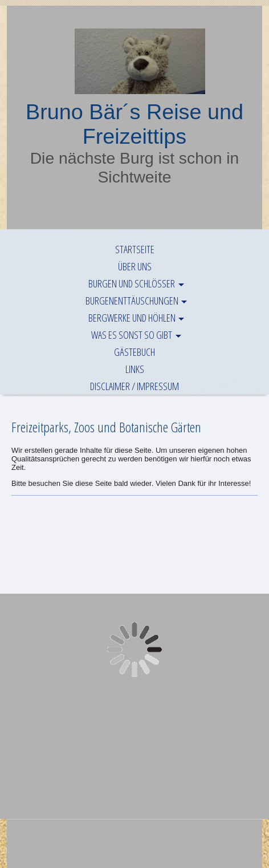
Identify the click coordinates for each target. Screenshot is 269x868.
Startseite (135, 249)
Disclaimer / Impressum (134, 386)
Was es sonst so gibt (132, 335)
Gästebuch (134, 352)
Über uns (135, 266)
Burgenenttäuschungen (132, 301)
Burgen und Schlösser (132, 283)
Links (135, 369)
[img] (134, 61)
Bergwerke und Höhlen (132, 318)
